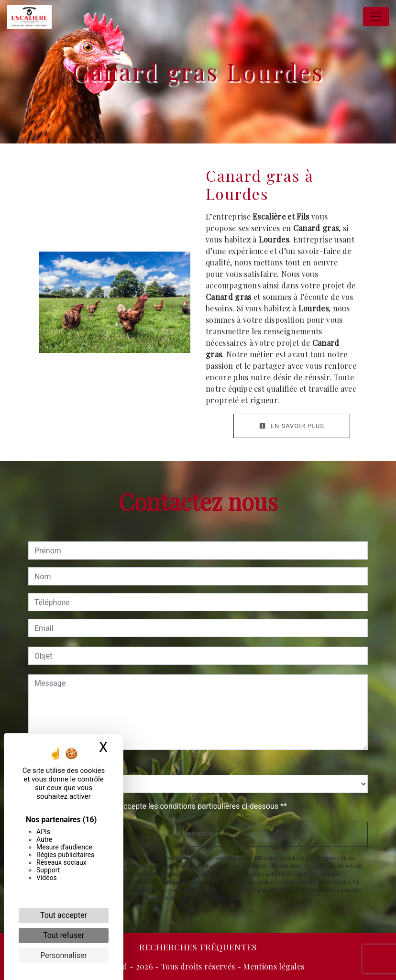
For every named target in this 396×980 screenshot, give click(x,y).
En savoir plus (292, 426)
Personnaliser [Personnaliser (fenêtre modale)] (64, 955)
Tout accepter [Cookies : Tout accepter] (64, 915)
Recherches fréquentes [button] (198, 947)
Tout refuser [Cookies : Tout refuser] (64, 935)
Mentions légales (273, 966)
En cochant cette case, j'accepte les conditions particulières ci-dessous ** (162, 806)
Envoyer (198, 834)
